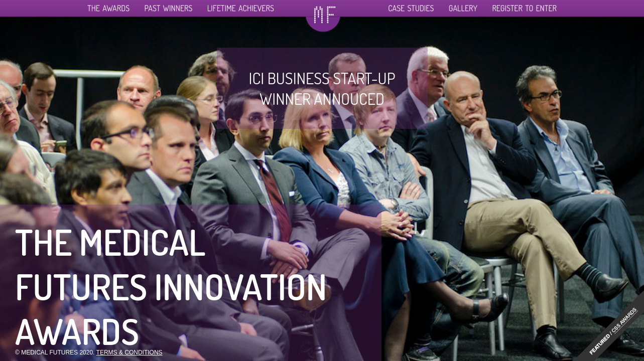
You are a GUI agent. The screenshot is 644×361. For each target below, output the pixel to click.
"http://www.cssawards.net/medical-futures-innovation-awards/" (609, 326)
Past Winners (169, 6)
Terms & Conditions (130, 352)
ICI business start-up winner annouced (322, 88)
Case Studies (411, 6)
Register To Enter (524, 6)
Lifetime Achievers (241, 6)
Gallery (463, 6)
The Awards (108, 6)
